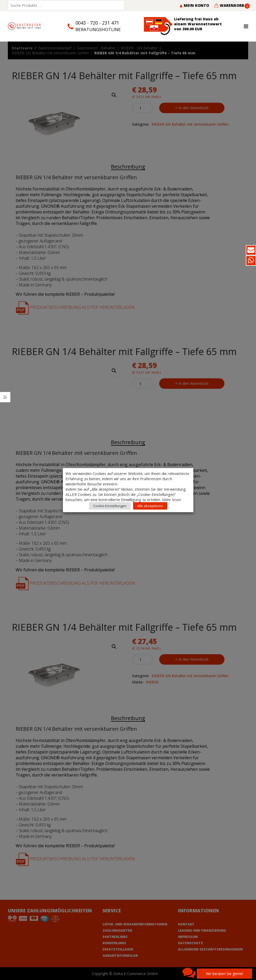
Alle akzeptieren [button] (150, 506)
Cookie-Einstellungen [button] (110, 506)
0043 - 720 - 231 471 (97, 23)
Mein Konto (194, 5)
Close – (5, 399)
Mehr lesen (172, 499)
